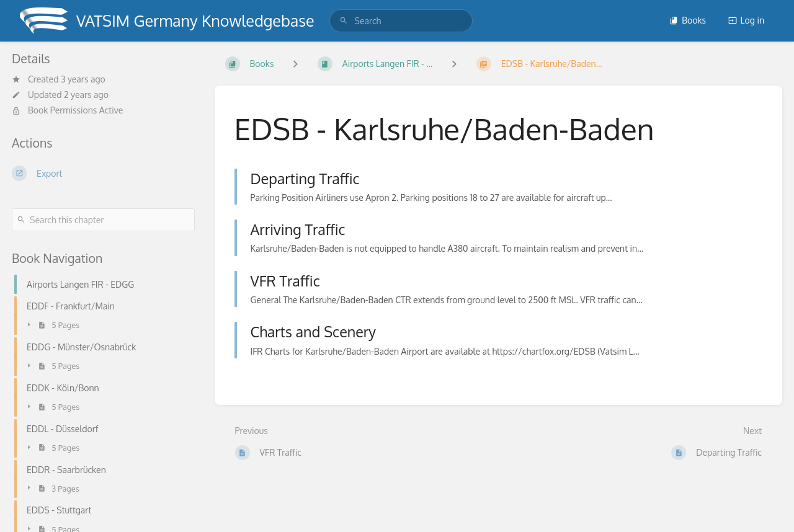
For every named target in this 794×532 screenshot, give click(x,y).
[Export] (103, 173)
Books (688, 20)
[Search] (344, 21)
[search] (401, 21)
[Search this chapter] (103, 220)
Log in (746, 20)
